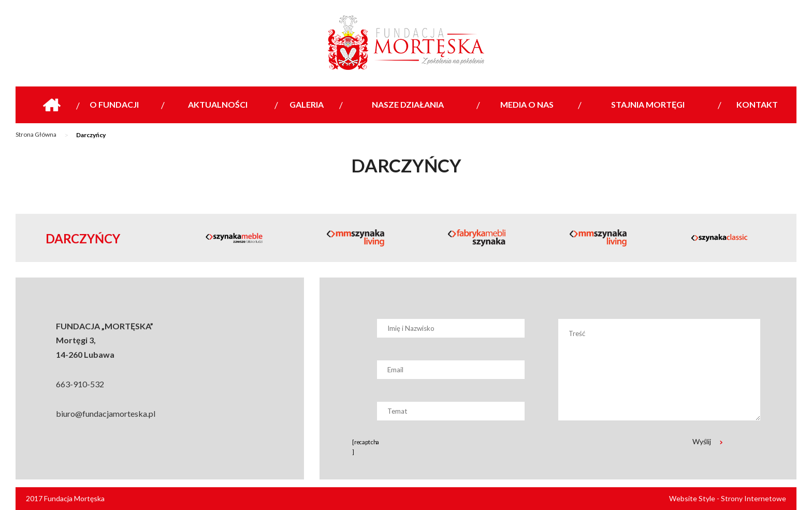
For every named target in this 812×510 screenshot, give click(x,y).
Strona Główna (36, 134)
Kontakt (757, 104)
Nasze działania (408, 104)
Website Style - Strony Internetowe (728, 498)
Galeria (307, 104)
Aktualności (218, 104)
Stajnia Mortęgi (648, 104)
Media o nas (527, 104)
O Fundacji (114, 104)
